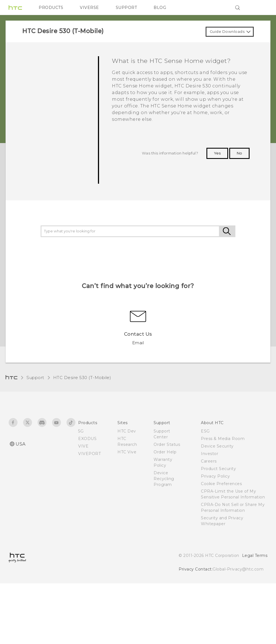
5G (81, 431)
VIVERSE (89, 8)
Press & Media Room (223, 439)
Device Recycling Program (164, 479)
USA (21, 444)
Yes (217, 153)
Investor (210, 454)
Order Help (165, 452)
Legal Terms (255, 555)
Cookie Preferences (221, 484)
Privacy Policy (215, 476)
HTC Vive (127, 452)
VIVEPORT (89, 454)
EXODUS (87, 439)
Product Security (218, 469)
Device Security (217, 446)
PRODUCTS (51, 8)
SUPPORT (126, 8)
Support (35, 378)
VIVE (83, 446)
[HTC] (15, 8)
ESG (205, 431)
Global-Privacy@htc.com (238, 569)
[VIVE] (260, 8)
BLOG (160, 8)
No (239, 153)
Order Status (167, 444)
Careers (209, 461)
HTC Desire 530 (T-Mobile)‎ (82, 378)
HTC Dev (127, 431)
